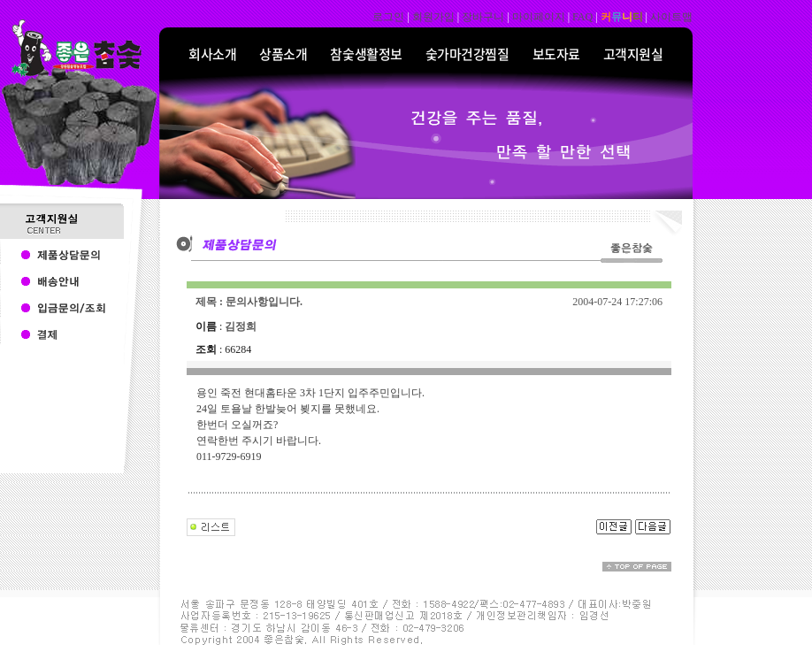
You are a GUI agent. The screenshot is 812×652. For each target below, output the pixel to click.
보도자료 (556, 54)
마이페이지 (539, 17)
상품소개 (283, 54)
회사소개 (212, 54)
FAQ (582, 17)
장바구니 (483, 17)
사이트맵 (671, 17)
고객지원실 (633, 54)
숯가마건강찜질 (467, 54)
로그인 (388, 17)
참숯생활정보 (366, 54)
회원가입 (433, 17)
